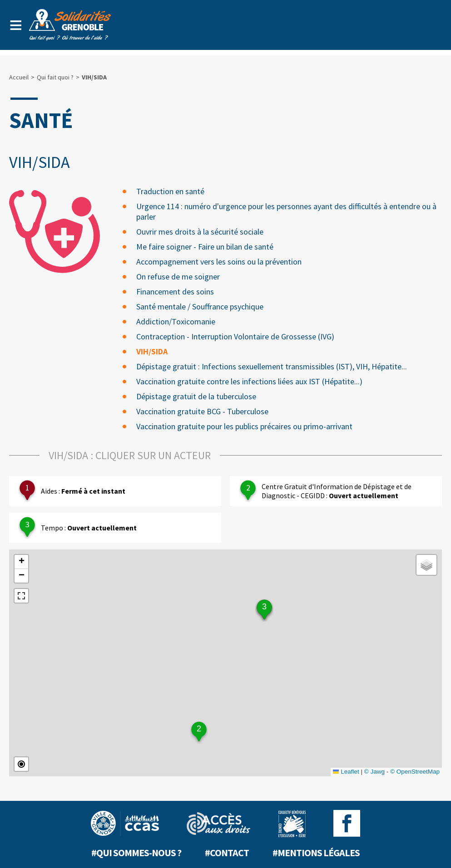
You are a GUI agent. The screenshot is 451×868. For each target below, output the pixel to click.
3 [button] (264, 607)
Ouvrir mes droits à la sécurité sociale (200, 232)
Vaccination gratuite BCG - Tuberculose (202, 411)
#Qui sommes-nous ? (136, 853)
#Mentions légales (316, 853)
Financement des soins (175, 292)
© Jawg (374, 772)
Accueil (19, 77)
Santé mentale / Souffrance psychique (200, 306)
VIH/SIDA (152, 351)
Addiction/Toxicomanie (176, 321)
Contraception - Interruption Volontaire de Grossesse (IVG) (235, 336)
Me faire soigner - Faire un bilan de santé (205, 247)
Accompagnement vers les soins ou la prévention (219, 262)
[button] (21, 562)
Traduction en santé (170, 191)
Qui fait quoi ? (55, 77)
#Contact (227, 853)
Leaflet (346, 772)
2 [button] (199, 729)
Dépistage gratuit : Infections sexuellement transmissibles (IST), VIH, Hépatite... (272, 366)
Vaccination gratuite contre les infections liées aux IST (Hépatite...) (249, 381)
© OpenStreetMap (415, 772)
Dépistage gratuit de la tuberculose (196, 396)
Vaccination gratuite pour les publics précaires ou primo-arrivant (244, 426)
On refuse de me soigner (178, 277)
